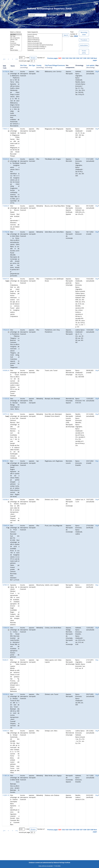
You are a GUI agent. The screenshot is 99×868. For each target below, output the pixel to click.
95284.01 (5, 660)
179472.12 (6, 129)
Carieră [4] (45, 50)
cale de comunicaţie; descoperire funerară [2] (45, 45)
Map (97, 71)
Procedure (84, 40)
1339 (88, 58)
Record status (16, 50)
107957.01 (6, 585)
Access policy (84, 52)
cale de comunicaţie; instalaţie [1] (45, 47)
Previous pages (53, 58)
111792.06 (6, 232)
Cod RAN (52, 15)
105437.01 (6, 279)
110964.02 (6, 628)
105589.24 (6, 370)
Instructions (84, 45)
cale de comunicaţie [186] (45, 43)
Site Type (16, 36)
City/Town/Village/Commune (55, 65)
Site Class (16, 34)
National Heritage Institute (62, 863)
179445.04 (6, 526)
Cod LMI (60, 15)
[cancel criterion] (45, 34)
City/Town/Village (16, 45)
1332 (63, 58)
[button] (96, 3)
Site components (16, 38)
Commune (16, 43)
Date (16, 48)
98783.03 (5, 461)
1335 (74, 58)
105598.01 (6, 500)
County (16, 41)
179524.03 (6, 330)
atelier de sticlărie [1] (45, 41)
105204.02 (6, 159)
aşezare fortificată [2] (45, 40)
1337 (81, 58)
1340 (92, 58)
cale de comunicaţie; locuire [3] (45, 48)
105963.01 (6, 731)
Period (16, 47)
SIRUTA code (16, 40)
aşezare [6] (45, 36)
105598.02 (6, 694)
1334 (70, 58)
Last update (90, 65)
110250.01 (6, 206)
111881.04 (6, 776)
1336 (77, 58)
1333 (67, 58)
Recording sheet (84, 33)
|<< (4, 59)
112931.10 (6, 795)
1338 (85, 58)
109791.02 (6, 414)
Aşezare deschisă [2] (45, 38)
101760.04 (6, 71)
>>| (17, 59)
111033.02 (6, 399)
